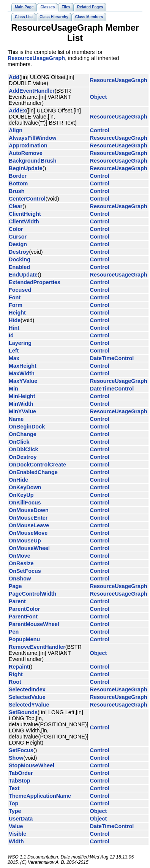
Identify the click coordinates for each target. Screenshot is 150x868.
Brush (17, 191)
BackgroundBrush (33, 161)
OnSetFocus (25, 571)
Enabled (19, 267)
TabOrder (21, 773)
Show (16, 758)
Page (15, 586)
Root (15, 682)
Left (14, 351)
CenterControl (27, 199)
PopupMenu (24, 639)
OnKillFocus (25, 503)
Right (16, 674)
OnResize (21, 563)
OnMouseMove (28, 533)
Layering (20, 343)
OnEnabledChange (33, 472)
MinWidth (21, 404)
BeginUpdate (26, 168)
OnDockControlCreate (37, 465)
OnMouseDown (29, 510)
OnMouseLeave (29, 525)
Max (14, 358)
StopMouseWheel (32, 765)
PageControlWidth (32, 594)
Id (11, 335)
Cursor (18, 237)
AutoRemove (26, 153)
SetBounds (23, 712)
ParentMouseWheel (34, 624)
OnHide (18, 480)
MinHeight (22, 396)
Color (16, 229)
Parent (17, 601)
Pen (14, 632)
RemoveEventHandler (37, 647)
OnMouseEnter (28, 518)
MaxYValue (23, 381)
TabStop (20, 781)
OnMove (20, 556)
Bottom (18, 183)
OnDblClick (24, 449)
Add (14, 77)
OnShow (20, 579)
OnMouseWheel (29, 548)
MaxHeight (23, 366)
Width (16, 841)
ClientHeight (25, 214)
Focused (20, 290)
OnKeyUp (21, 495)
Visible (17, 834)
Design (18, 244)
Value (16, 826)
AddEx (17, 111)
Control (100, 130)
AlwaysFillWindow (32, 138)
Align (16, 130)
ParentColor (24, 609)
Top (13, 803)
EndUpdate (23, 275)
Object (99, 97)
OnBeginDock (27, 427)
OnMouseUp (25, 541)
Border (18, 176)
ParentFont (23, 617)
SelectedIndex (27, 689)
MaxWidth (22, 373)
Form (16, 305)
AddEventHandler (32, 91)
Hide (15, 320)
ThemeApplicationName (40, 796)
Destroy (19, 252)
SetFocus (21, 750)
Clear (16, 206)
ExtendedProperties (35, 282)
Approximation (28, 145)
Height (17, 313)
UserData (21, 819)
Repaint (19, 667)
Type (15, 811)
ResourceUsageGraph (36, 58)
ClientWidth (24, 221)
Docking (20, 259)
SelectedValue (27, 697)
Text (14, 788)
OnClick (19, 442)
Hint (14, 328)
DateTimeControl (112, 358)
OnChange (23, 434)
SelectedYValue (29, 705)
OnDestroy (23, 457)
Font (15, 297)
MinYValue (22, 411)
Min (13, 389)
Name (16, 419)
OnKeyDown (25, 487)
